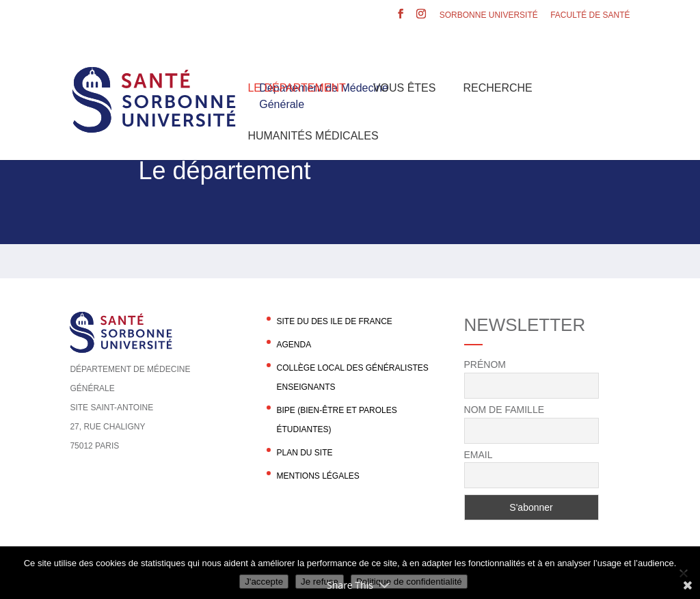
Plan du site (304, 453)
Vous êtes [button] (405, 88)
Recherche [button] (497, 88)
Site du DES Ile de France (334, 321)
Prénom (485, 364)
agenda (294, 345)
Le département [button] (296, 88)
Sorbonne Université (489, 15)
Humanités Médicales (313, 136)
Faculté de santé (590, 15)
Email (479, 455)
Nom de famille (504, 410)
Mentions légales (318, 476)
